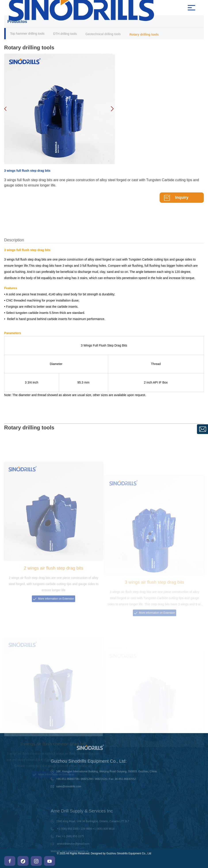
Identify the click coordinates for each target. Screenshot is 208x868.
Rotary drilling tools (144, 36)
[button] (112, 109)
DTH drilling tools (65, 34)
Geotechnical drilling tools (103, 35)
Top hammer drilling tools (27, 34)
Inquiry (182, 197)
